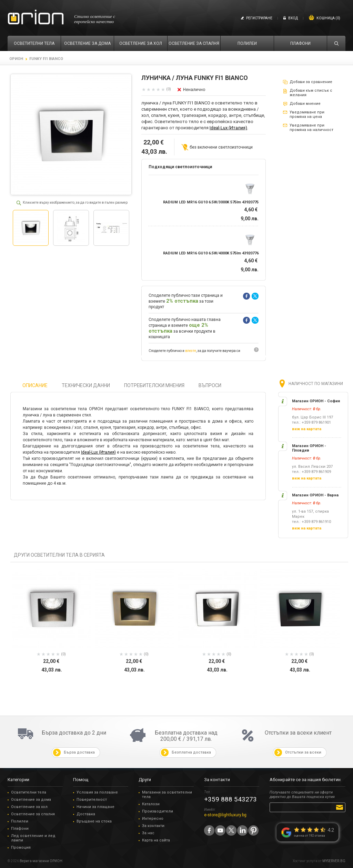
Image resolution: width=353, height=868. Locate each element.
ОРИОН (16, 59)
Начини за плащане (95, 807)
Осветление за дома (31, 800)
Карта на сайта (156, 840)
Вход (293, 18)
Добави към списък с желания (311, 93)
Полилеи (20, 821)
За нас (148, 833)
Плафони (20, 829)
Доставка (86, 814)
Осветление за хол (29, 807)
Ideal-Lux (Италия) (228, 128)
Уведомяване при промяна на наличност (311, 128)
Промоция (21, 847)
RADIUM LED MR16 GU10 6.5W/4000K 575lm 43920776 (211, 253)
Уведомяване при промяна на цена (307, 114)
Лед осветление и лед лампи (33, 838)
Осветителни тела (29, 792)
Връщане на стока (94, 821)
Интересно (153, 819)
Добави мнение (305, 104)
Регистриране (259, 18)
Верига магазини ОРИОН (41, 861)
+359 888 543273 (230, 799)
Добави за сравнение (311, 82)
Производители (158, 811)
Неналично (194, 90)
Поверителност (92, 800)
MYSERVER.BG (334, 861)
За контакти (153, 826)
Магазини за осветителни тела (167, 795)
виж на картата (307, 429)
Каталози (151, 804)
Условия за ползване (97, 792)
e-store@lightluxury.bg (225, 815)
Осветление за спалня (33, 814)
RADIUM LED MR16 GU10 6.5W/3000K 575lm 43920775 (211, 202)
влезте (191, 351)
